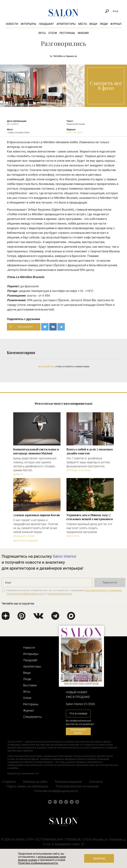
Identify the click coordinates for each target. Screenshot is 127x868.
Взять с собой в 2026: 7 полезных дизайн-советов (90, 451)
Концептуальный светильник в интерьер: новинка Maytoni (36, 451)
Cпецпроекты (32, 717)
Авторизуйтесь (46, 366)
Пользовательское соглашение (77, 786)
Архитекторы (66, 24)
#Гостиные (85, 470)
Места (83, 24)
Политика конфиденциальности (56, 791)
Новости (12, 24)
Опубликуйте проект (78, 731)
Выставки (30, 685)
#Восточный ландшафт (26, 541)
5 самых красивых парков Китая (36, 515)
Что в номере (78, 713)
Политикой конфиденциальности (26, 594)
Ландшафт (46, 24)
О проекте (9, 782)
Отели (53, 33)
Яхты (42, 33)
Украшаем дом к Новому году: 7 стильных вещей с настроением (90, 517)
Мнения (83, 33)
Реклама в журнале (68, 782)
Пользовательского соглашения (103, 590)
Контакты (96, 782)
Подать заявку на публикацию (27, 786)
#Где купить (73, 536)
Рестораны (67, 33)
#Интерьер (72, 470)
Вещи (93, 24)
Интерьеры (28, 24)
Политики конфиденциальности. (38, 863)
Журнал (116, 24)
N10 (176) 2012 (74, 132)
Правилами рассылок (60, 594)
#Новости (18, 474)
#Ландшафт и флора (24, 536)
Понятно (99, 859)
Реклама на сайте (35, 782)
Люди (104, 24)
